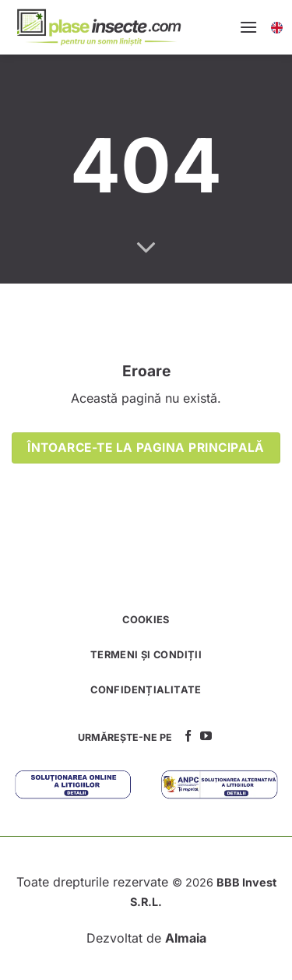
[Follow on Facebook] (188, 737)
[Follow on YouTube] (206, 737)
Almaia (186, 938)
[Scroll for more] (146, 249)
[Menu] (248, 27)
